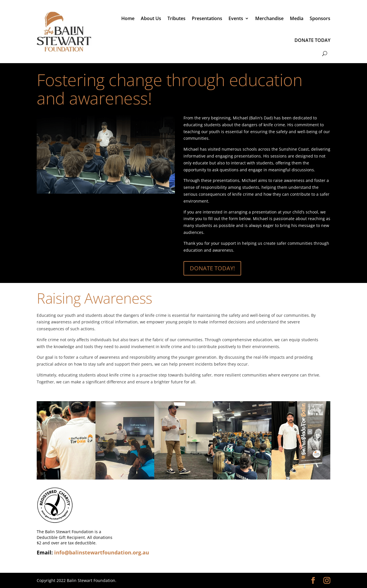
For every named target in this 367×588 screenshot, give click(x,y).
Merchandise (269, 18)
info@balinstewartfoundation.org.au (102, 552)
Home (128, 18)
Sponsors (320, 18)
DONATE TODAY (312, 40)
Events (236, 18)
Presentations (207, 18)
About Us (151, 18)
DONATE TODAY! (212, 268)
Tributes (176, 18)
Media (297, 18)
